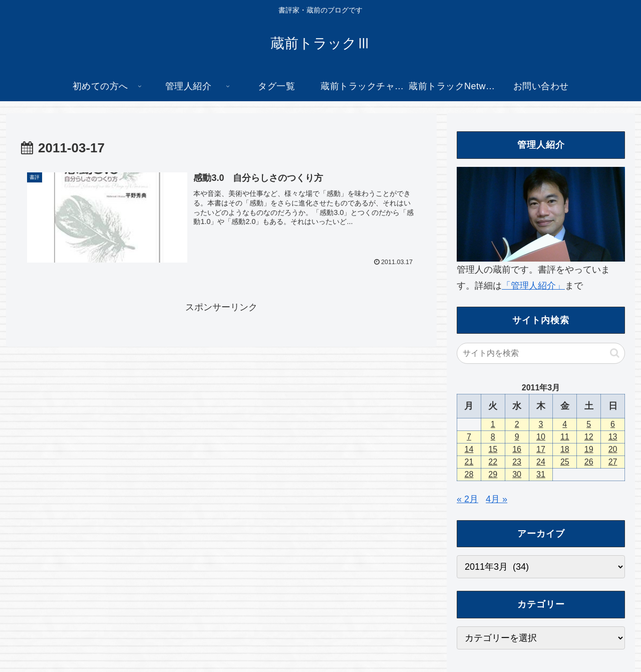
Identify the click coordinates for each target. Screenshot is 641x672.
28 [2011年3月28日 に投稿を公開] (469, 474)
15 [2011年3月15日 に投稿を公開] (493, 449)
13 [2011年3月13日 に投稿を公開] (613, 437)
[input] (541, 353)
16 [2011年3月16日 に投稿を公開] (517, 449)
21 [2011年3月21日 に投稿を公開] (469, 462)
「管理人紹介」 (533, 286)
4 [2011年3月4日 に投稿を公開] (565, 424)
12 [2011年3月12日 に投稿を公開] (589, 437)
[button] (615, 353)
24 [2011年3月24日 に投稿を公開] (541, 462)
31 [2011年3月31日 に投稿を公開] (541, 474)
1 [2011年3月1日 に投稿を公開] (493, 424)
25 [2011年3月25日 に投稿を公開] (565, 462)
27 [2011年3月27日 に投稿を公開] (613, 462)
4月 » (497, 499)
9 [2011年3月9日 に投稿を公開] (517, 437)
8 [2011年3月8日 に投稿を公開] (493, 437)
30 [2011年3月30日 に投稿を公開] (517, 474)
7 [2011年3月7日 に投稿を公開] (469, 437)
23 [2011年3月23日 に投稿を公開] (517, 462)
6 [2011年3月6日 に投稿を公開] (613, 424)
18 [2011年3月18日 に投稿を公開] (565, 449)
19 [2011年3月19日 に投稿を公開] (589, 449)
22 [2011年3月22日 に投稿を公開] (493, 462)
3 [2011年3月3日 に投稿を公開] (541, 424)
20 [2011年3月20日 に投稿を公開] (613, 449)
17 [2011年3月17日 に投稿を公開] (541, 449)
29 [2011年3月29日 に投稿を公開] (493, 474)
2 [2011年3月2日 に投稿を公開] (517, 424)
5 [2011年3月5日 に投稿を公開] (589, 424)
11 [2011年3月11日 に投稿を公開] (565, 437)
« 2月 (467, 499)
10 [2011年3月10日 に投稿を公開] (541, 437)
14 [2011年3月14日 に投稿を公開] (469, 449)
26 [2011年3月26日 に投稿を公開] (589, 462)
